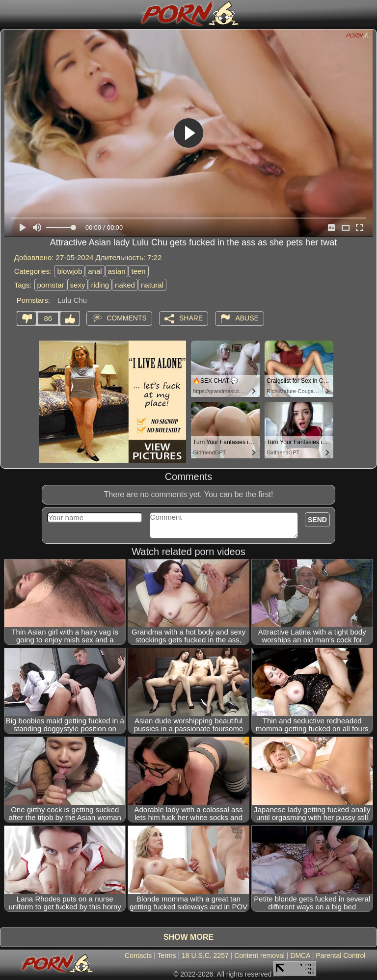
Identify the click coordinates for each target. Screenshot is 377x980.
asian (117, 271)
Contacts (138, 955)
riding (100, 285)
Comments (127, 318)
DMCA (300, 955)
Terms (166, 955)
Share (191, 318)
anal (95, 271)
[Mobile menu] (9, 13)
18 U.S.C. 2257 (205, 955)
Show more (188, 937)
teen (138, 271)
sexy (78, 285)
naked (125, 285)
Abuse (247, 318)
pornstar (51, 285)
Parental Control (340, 955)
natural (152, 285)
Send (317, 520)
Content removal (259, 955)
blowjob (69, 271)
